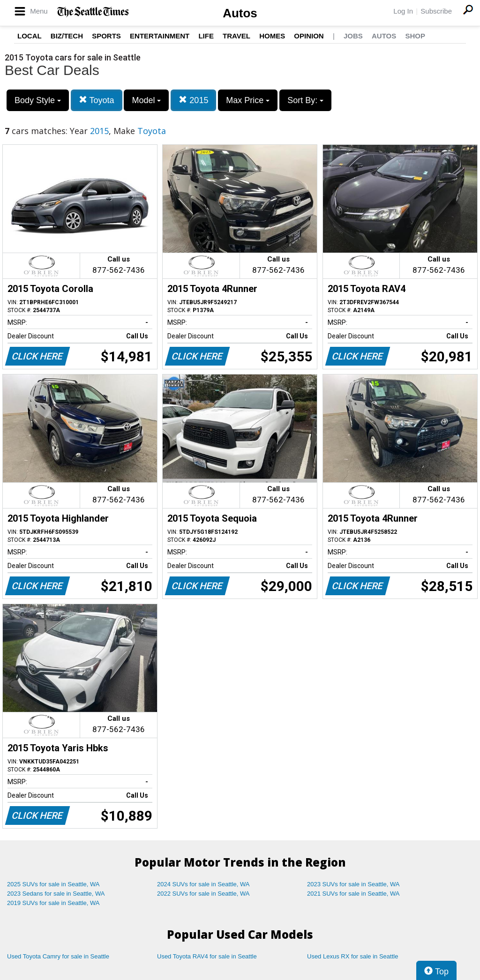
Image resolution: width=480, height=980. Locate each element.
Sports (106, 36)
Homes (272, 36)
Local (30, 36)
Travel (236, 36)
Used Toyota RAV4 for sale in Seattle (207, 956)
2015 (193, 100)
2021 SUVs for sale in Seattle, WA (353, 894)
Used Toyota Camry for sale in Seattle (58, 956)
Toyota (97, 100)
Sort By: (305, 100)
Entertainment (160, 36)
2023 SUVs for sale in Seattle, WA (353, 884)
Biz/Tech (67, 36)
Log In (403, 11)
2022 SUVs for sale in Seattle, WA (203, 894)
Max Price (248, 100)
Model (146, 100)
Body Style (38, 100)
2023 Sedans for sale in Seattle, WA (56, 894)
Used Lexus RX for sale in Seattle (352, 956)
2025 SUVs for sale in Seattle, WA (53, 884)
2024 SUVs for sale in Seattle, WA (203, 884)
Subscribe (436, 11)
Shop (415, 36)
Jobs (353, 36)
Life (206, 36)
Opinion (309, 36)
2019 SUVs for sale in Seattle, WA (53, 903)
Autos (240, 13)
